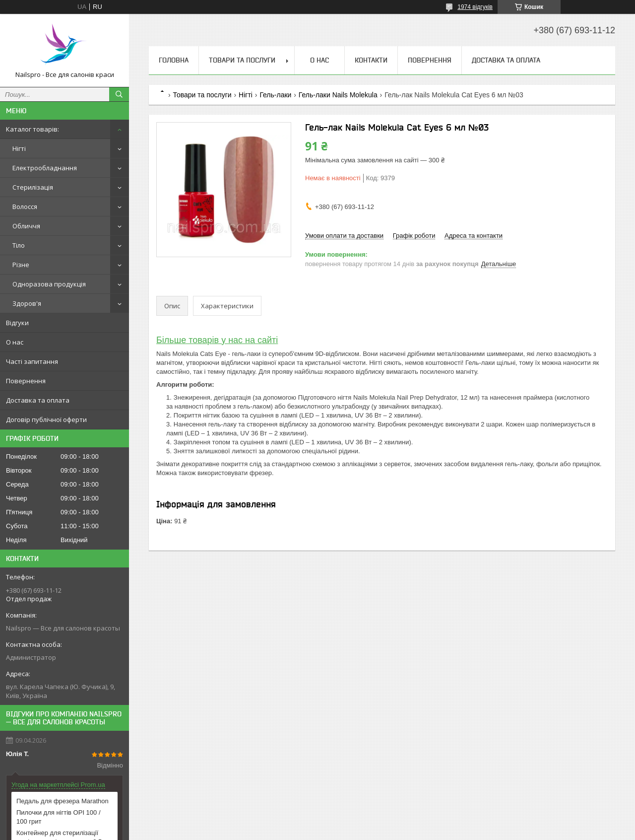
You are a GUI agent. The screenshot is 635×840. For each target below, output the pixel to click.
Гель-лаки (275, 95)
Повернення (26, 381)
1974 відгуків (475, 7)
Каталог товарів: (32, 129)
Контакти (371, 60)
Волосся (25, 207)
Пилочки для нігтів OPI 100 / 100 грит (59, 817)
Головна (174, 60)
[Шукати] (119, 94)
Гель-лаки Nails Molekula (338, 95)
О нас (15, 342)
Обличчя (26, 226)
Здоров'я (27, 303)
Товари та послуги (242, 60)
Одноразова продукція (49, 284)
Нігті (19, 148)
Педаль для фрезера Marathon (63, 801)
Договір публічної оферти (46, 420)
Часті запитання (32, 361)
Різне (21, 265)
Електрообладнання (45, 168)
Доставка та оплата (38, 400)
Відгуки (17, 323)
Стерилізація (33, 187)
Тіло (19, 245)
